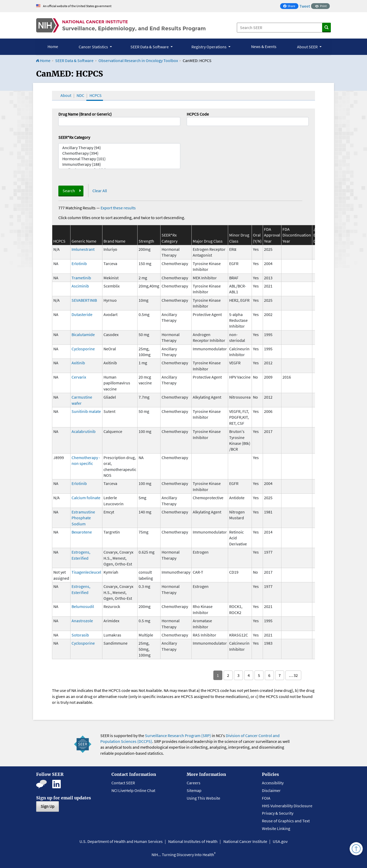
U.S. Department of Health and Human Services (121, 841)
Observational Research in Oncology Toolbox (138, 60)
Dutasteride (82, 314)
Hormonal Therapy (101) (119, 159)
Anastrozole (82, 621)
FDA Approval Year (272, 235)
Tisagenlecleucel (86, 572)
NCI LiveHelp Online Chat (133, 790)
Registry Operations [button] (209, 47)
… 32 (293, 675)
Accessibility (273, 783)
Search (69, 191)
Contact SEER (123, 783)
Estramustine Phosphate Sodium (83, 518)
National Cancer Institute (245, 841)
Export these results (118, 208)
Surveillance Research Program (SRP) (178, 735)
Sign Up (48, 806)
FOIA (266, 798)
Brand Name (114, 241)
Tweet (305, 6)
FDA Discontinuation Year (297, 235)
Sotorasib (80, 635)
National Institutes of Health (193, 841)
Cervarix (79, 377)
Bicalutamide (83, 334)
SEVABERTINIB (84, 300)
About (66, 95)
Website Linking (276, 828)
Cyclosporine (83, 349)
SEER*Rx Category (74, 137)
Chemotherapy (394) (119, 153)
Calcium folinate (86, 498)
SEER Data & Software (74, 60)
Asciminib (80, 286)
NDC (80, 95)
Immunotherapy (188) (119, 164)
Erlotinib (79, 263)
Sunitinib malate (86, 411)
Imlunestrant (83, 249)
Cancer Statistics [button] (94, 47)
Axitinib (78, 363)
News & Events (264, 46)
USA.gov (280, 841)
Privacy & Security (278, 813)
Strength (146, 241)
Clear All (100, 191)
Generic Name (84, 241)
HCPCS (96, 95)
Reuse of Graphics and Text (286, 821)
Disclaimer (271, 790)
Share (291, 6)
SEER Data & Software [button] (150, 47)
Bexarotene (82, 532)
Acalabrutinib (84, 431)
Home (53, 46)
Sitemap (194, 790)
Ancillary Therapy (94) (119, 148)
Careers (194, 783)
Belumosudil (83, 606)
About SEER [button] (308, 47)
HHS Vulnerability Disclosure (287, 806)
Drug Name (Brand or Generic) (85, 114)
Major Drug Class (208, 241)
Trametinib (81, 278)
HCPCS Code (198, 114)
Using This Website (203, 798)
